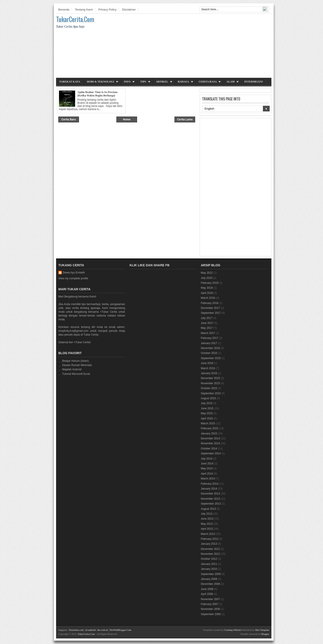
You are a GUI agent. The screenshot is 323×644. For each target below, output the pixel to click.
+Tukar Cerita (109, 312)
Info (127, 82)
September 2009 (211, 574)
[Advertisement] (190, 46)
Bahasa (183, 82)
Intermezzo (254, 82)
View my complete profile (73, 278)
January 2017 (209, 343)
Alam (230, 82)
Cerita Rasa (208, 82)
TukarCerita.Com (75, 19)
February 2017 (210, 338)
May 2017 (207, 328)
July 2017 (206, 318)
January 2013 (209, 544)
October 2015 (209, 388)
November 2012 (210, 554)
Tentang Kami (84, 10)
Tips (143, 82)
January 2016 (209, 373)
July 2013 (206, 514)
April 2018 (207, 293)
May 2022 (207, 273)
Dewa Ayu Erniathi (74, 273)
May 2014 (207, 468)
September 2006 (211, 614)
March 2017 (208, 333)
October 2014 (209, 449)
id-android (90, 630)
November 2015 (210, 383)
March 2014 (208, 479)
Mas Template (262, 630)
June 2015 (207, 408)
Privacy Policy (107, 10)
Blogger (265, 634)
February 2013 (210, 539)
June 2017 (207, 323)
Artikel (162, 82)
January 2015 (209, 434)
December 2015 (210, 378)
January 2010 (209, 569)
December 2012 (210, 549)
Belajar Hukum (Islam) (75, 361)
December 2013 (210, 494)
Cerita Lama (185, 119)
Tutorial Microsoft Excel (76, 374)
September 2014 (211, 453)
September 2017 (211, 313)
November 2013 (210, 499)
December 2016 (210, 348)
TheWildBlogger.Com (120, 630)
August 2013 (208, 509)
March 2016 (208, 368)
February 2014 (210, 484)
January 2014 (209, 489)
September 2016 (211, 358)
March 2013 (208, 534)
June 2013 (207, 519)
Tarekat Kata (70, 82)
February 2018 (210, 303)
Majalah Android (72, 369)
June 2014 (207, 464)
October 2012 (209, 559)
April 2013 (207, 529)
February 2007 (210, 604)
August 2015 (208, 398)
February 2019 (210, 283)
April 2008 (207, 594)
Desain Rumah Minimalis (77, 365)
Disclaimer (129, 10)
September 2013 (211, 504)
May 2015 (207, 413)
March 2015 (208, 423)
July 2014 (206, 459)
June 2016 (207, 363)
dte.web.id (103, 630)
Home (127, 119)
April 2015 (207, 418)
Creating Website (233, 630)
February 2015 (210, 428)
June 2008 (207, 589)
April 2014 (207, 474)
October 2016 (209, 353)
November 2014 (210, 443)
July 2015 (206, 403)
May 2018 (207, 288)
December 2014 (210, 438)
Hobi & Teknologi (100, 82)
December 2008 (210, 584)
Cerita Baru (69, 119)
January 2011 (209, 564)
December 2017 (210, 308)
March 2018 (208, 298)
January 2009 (209, 579)
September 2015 (211, 393)
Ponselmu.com (76, 630)
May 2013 (207, 524)
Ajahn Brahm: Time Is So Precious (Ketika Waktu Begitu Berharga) (97, 94)
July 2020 (206, 278)
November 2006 (210, 609)
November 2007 (210, 599)
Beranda (64, 10)
